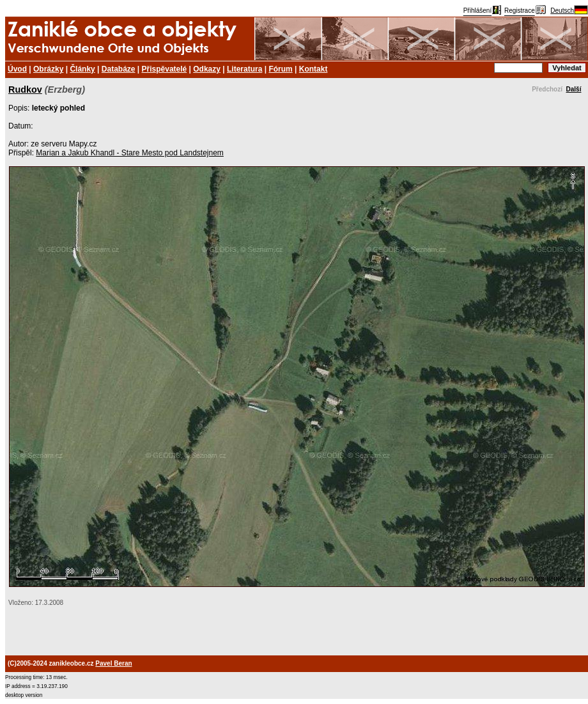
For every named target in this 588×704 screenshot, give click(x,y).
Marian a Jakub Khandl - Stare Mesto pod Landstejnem (130, 153)
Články (82, 69)
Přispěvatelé (165, 69)
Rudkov (25, 90)
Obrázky (48, 69)
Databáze (119, 69)
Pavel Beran (113, 663)
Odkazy (207, 69)
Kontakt (313, 69)
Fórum (280, 69)
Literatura (244, 69)
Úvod (17, 69)
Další (574, 89)
